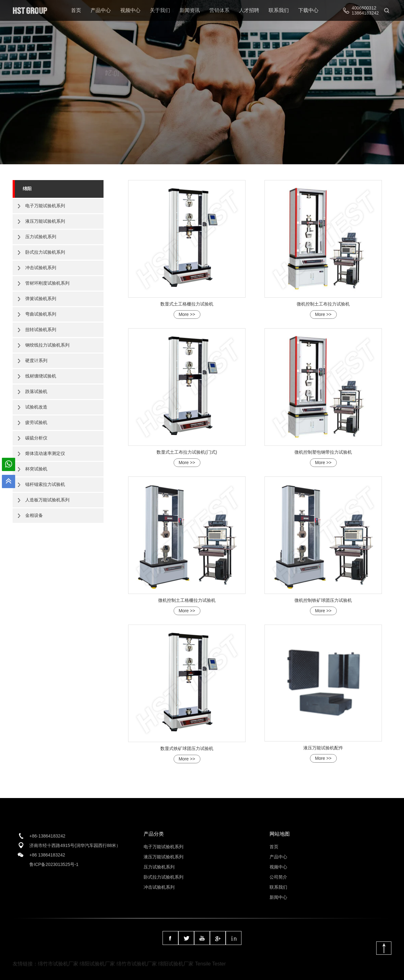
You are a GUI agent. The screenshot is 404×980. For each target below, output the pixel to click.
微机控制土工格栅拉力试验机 (187, 600)
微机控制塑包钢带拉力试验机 (323, 452)
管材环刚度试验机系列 (47, 283)
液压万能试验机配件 (323, 748)
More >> (187, 314)
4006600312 (364, 8)
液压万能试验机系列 (45, 221)
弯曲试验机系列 (41, 314)
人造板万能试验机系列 (47, 500)
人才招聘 (249, 10)
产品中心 (101, 10)
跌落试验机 (36, 391)
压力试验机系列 (41, 237)
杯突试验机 (36, 469)
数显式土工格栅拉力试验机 (187, 304)
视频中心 (130, 10)
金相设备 (34, 515)
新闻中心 (278, 897)
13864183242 (365, 13)
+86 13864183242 (47, 855)
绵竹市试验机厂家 (58, 964)
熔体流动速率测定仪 (45, 453)
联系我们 (279, 10)
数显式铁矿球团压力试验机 (187, 748)
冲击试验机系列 (41, 268)
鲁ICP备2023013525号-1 (54, 864)
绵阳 (27, 189)
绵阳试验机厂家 (97, 964)
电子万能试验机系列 (45, 206)
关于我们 (160, 10)
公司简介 (278, 877)
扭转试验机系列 (41, 330)
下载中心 (308, 10)
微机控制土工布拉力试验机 (323, 304)
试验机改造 (36, 407)
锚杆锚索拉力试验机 (45, 484)
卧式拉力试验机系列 (45, 252)
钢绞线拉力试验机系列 (47, 345)
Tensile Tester (211, 964)
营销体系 (219, 10)
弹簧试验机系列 (41, 299)
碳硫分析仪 (36, 438)
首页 (76, 10)
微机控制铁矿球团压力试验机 (323, 600)
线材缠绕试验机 (41, 376)
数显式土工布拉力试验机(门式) (187, 452)
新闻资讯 (190, 10)
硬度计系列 (36, 360)
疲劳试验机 (36, 422)
